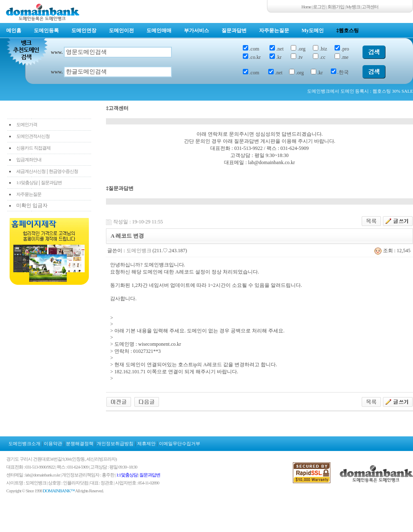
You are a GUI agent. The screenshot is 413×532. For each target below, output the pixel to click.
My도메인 (313, 30)
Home (306, 7)
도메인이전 (121, 30)
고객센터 (370, 7)
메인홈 (14, 30)
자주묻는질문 (274, 30)
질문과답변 (234, 30)
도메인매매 (159, 30)
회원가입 (336, 7)
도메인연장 (84, 30)
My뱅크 (353, 7)
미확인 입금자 (32, 205)
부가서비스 (196, 30)
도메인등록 (46, 30)
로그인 (319, 7)
